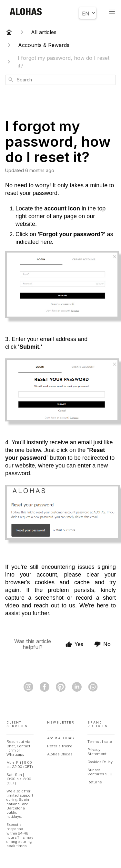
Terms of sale (100, 742)
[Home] (9, 32)
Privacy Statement (97, 752)
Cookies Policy (100, 762)
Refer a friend (60, 746)
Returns (95, 782)
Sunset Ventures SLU (100, 772)
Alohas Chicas (60, 754)
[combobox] (60, 80)
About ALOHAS (60, 738)
